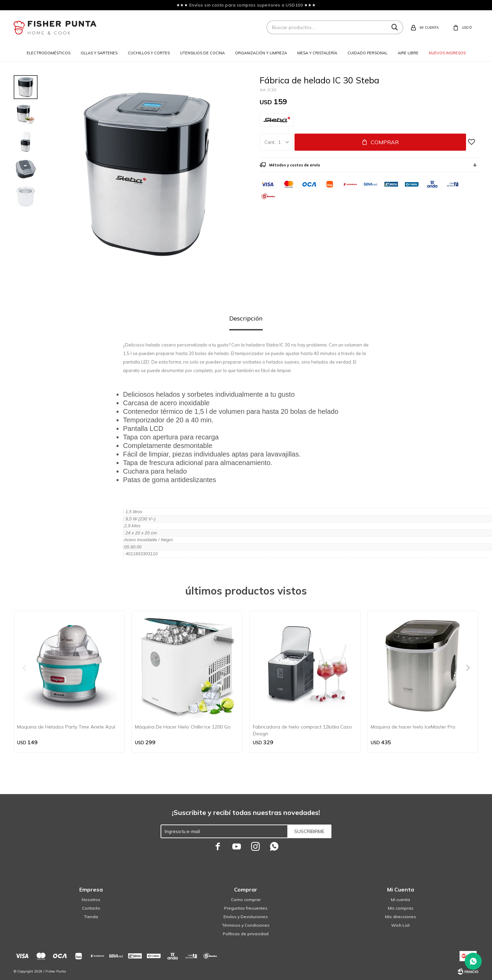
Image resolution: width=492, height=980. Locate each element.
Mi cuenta (400, 900)
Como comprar (246, 900)
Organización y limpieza (261, 53)
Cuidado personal (367, 53)
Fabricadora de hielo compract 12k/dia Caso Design (302, 730)
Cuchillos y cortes (149, 53)
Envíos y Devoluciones (246, 917)
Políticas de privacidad (246, 934)
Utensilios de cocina (202, 53)
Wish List (400, 925)
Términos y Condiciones (246, 925)
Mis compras (401, 908)
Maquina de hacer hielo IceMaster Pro (413, 727)
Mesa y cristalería (317, 53)
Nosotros (91, 900)
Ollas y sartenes (99, 53)
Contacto (91, 908)
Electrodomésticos (49, 53)
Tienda (91, 917)
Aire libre (408, 53)
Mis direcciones (401, 917)
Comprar (385, 142)
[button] (470, 682)
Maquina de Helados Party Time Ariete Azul (66, 727)
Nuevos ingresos (447, 53)
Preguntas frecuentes (246, 908)
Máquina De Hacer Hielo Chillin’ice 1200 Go (183, 727)
